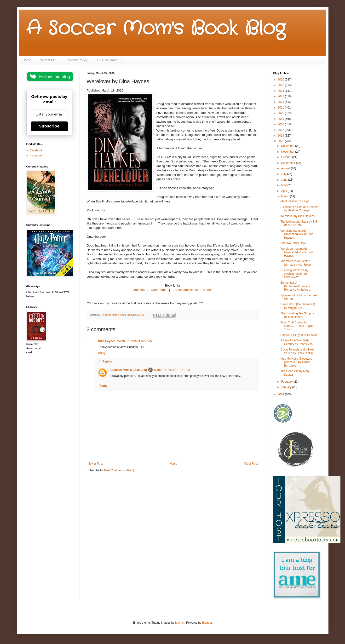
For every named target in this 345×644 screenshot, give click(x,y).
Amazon (139, 290)
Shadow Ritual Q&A (293, 243)
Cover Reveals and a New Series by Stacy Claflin (297, 351)
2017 (281, 130)
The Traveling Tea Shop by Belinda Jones (297, 315)
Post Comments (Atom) (119, 470)
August (286, 168)
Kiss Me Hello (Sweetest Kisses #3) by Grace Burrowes (296, 362)
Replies (107, 362)
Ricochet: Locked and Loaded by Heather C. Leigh (299, 209)
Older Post (251, 464)
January (287, 387)
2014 (281, 394)
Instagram (36, 155)
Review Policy (77, 60)
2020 (281, 113)
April (284, 191)
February (287, 382)
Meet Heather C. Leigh (295, 201)
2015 (281, 141)
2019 (281, 119)
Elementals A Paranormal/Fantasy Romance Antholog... (295, 286)
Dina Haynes (107, 341)
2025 (281, 85)
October (287, 157)
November (288, 152)
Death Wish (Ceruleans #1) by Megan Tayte (298, 306)
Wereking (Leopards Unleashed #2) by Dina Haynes (297, 234)
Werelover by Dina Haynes (297, 216)
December (288, 146)
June (285, 180)
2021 (281, 108)
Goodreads (158, 290)
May (284, 185)
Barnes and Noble (185, 290)
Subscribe (49, 126)
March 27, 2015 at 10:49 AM (172, 370)
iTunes (208, 290)
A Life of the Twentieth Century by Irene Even (296, 342)
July (284, 174)
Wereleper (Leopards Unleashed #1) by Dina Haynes (297, 252)
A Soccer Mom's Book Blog (156, 29)
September (288, 163)
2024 (281, 91)
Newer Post (95, 464)
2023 (281, 96)
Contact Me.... (49, 60)
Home (27, 60)
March (285, 196)
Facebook (36, 150)
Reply (102, 353)
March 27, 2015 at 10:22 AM (135, 341)
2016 (281, 136)
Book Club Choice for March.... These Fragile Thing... (297, 326)
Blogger (207, 623)
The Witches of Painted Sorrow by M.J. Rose (295, 263)
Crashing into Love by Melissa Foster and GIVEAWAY (294, 274)
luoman (180, 623)
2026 (281, 80)
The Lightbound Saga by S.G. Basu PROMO (299, 223)
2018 (281, 124)
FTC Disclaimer (106, 60)
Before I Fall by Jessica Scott (299, 335)
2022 (281, 102)
